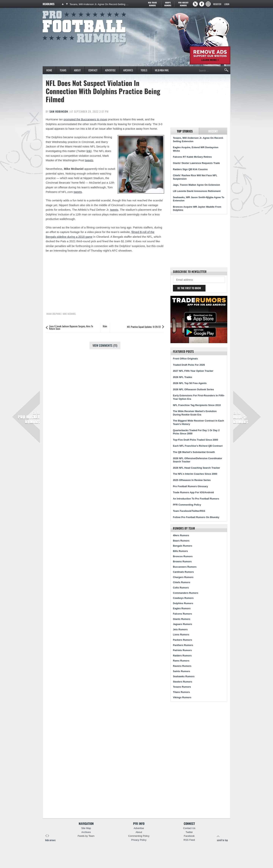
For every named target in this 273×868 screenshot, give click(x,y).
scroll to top (222, 838)
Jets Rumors (180, 629)
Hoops (168, 4)
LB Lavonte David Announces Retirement (197, 191)
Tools (144, 70)
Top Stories (185, 131)
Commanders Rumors (186, 593)
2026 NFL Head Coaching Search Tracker (197, 468)
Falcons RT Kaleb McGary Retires (192, 157)
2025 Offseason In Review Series (192, 480)
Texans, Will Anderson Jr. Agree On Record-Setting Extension (99, 4)
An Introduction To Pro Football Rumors (196, 499)
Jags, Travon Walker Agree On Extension (197, 185)
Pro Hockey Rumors (29, 418)
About (77, 70)
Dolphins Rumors (183, 603)
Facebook (189, 836)
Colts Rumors (181, 588)
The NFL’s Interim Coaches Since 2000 (195, 474)
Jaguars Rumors (182, 624)
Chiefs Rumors (182, 582)
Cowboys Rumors (183, 598)
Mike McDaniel (69, 314)
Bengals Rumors (183, 546)
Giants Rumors (182, 619)
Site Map (86, 828)
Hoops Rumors (241, 418)
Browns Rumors (182, 561)
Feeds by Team (86, 836)
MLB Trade (152, 4)
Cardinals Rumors (183, 572)
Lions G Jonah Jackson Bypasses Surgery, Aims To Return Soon (71, 327)
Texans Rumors (182, 687)
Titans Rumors (181, 692)
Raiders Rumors (182, 656)
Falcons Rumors (182, 614)
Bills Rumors (180, 551)
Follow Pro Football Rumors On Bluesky (196, 517)
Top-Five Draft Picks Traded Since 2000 (195, 440)
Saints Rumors (181, 671)
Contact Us (189, 828)
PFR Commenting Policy (187, 505)
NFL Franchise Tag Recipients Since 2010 (197, 405)
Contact (93, 70)
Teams (63, 70)
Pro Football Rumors (57, 10)
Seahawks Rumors (184, 676)
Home (49, 70)
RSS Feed (189, 840)
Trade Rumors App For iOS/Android (193, 492)
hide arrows (50, 838)
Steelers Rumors (183, 682)
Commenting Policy (139, 836)
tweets (89, 160)
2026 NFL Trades (182, 377)
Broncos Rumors (183, 556)
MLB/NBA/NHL (162, 70)
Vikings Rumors (182, 697)
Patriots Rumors (182, 650)
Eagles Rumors (182, 608)
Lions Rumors (181, 635)
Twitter (189, 832)
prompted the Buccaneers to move (85, 119)
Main (105, 326)
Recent (213, 131)
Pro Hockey (183, 4)
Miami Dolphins (54, 314)
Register (217, 4)
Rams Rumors (181, 661)
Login (227, 4)
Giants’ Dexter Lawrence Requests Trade (196, 163)
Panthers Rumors (183, 645)
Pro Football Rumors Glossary (190, 486)
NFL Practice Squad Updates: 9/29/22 (144, 327)
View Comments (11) (105, 345)
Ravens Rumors (182, 666)
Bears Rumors (181, 541)
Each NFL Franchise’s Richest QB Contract (198, 446)
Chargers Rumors (183, 577)
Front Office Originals (185, 359)
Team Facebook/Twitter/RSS (189, 511)
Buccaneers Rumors (185, 567)
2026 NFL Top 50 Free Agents (190, 383)
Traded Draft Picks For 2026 (189, 365)
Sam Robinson (59, 111)
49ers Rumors (181, 535)
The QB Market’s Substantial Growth (194, 452)
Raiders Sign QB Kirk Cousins (190, 169)
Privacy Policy (139, 840)
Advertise (110, 70)
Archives (128, 70)
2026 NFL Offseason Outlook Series (193, 389)
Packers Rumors (182, 640)
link (89, 151)
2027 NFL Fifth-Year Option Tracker (193, 371)
